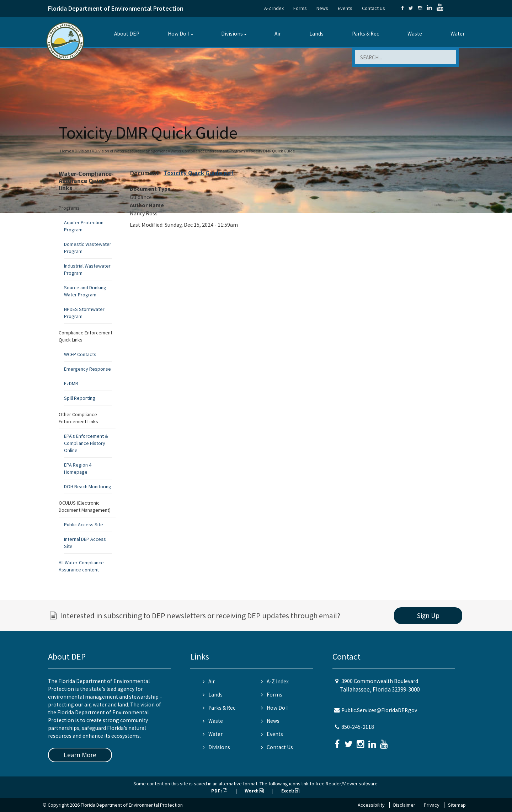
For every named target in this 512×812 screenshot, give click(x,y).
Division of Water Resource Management (131, 151)
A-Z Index (274, 8)
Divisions (232, 34)
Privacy (432, 805)
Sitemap (457, 805)
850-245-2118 (358, 727)
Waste (415, 34)
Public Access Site (84, 525)
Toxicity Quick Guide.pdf (199, 173)
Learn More (80, 755)
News (322, 8)
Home (66, 151)
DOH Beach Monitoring (88, 486)
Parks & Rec (366, 34)
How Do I (178, 34)
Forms (300, 8)
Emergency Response (87, 369)
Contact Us (374, 8)
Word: (254, 791)
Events (345, 8)
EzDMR (71, 383)
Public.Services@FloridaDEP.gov (379, 710)
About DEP (127, 34)
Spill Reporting (80, 398)
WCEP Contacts (80, 354)
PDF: (219, 791)
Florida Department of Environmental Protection (116, 8)
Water (458, 34)
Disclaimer (404, 805)
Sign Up (428, 615)
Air (278, 34)
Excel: (290, 791)
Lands (316, 34)
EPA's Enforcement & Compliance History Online (86, 443)
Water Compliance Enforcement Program (208, 151)
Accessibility (371, 805)
